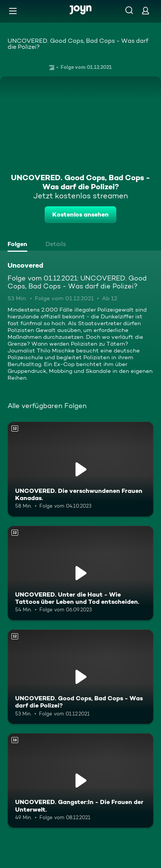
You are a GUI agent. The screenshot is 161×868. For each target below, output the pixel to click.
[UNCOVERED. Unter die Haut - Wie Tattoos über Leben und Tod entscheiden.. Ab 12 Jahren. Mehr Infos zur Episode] (80, 573)
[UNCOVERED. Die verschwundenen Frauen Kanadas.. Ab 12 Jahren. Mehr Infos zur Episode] (80, 469)
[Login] (145, 10)
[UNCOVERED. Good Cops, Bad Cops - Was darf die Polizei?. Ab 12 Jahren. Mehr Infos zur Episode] (80, 677)
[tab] (19, 245)
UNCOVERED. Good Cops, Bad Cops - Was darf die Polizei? (78, 44)
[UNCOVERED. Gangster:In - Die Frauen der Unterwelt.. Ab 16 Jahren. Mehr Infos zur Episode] (80, 781)
